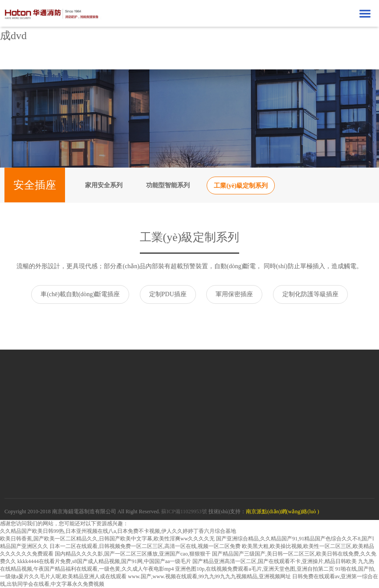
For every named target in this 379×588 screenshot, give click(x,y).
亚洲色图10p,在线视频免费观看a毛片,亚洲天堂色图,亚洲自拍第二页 (254, 569)
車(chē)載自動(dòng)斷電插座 (80, 294)
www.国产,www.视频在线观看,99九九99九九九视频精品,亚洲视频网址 (209, 576)
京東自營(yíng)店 (45, 414)
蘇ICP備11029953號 (184, 511)
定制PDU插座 (168, 294)
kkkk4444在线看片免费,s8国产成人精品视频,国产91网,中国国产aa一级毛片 (104, 561)
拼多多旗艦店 (41, 439)
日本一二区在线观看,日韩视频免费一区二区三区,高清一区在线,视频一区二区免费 (145, 546)
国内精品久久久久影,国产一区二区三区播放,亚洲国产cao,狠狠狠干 (133, 554)
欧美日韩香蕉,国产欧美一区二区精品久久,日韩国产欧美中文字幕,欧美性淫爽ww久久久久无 (107, 539)
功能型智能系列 (168, 185)
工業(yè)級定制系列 (241, 186)
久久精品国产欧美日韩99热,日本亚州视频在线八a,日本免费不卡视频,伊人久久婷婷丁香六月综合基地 (118, 531)
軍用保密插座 (234, 294)
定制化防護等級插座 (310, 294)
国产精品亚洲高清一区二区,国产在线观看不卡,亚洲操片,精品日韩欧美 (275, 561)
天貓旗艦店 (37, 401)
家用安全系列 (104, 185)
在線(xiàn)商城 (42, 382)
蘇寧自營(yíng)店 (45, 426)
